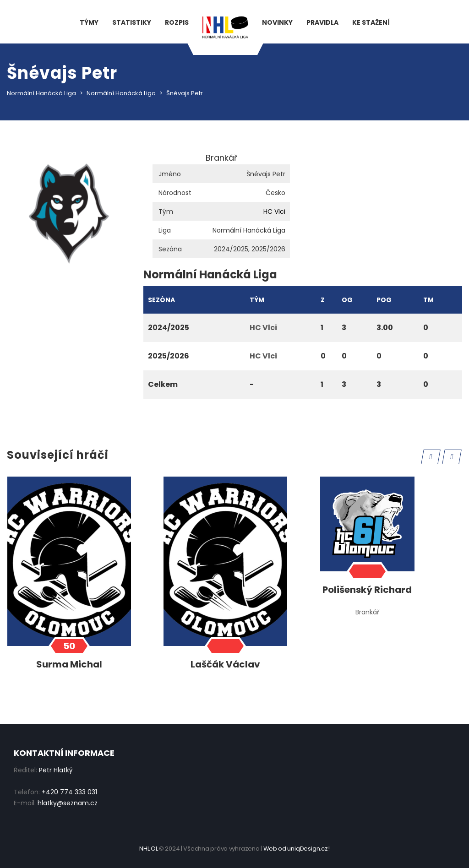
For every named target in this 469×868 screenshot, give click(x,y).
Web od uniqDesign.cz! (297, 849)
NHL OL (148, 849)
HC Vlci (274, 212)
